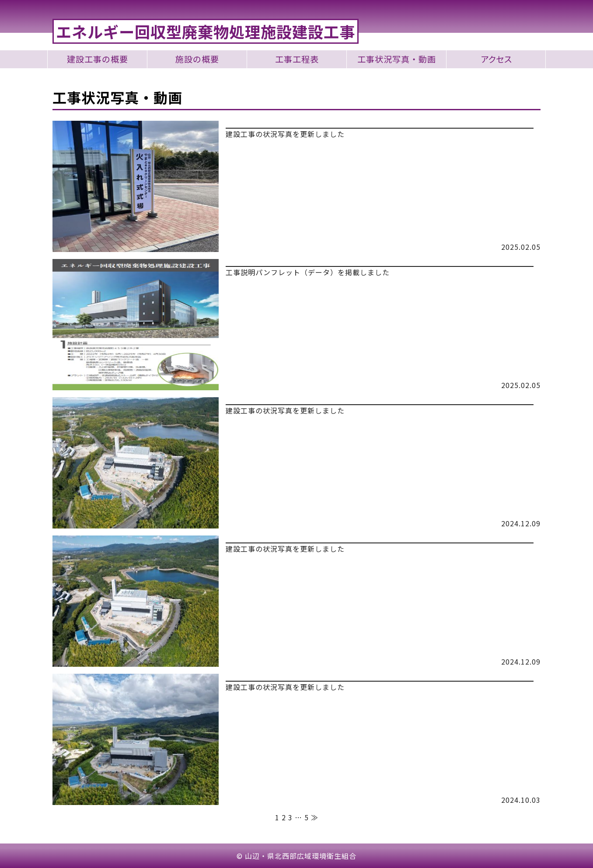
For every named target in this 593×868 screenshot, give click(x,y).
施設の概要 (197, 59)
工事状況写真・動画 (397, 59)
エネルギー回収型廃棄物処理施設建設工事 (206, 31)
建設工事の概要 (98, 59)
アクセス (496, 59)
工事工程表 (297, 59)
